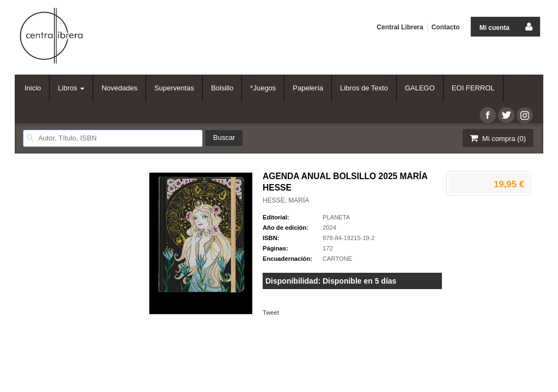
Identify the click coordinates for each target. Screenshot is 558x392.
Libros (71, 88)
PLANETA (336, 217)
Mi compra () (497, 138)
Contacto (446, 27)
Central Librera (400, 27)
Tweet (271, 313)
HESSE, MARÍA (286, 200)
